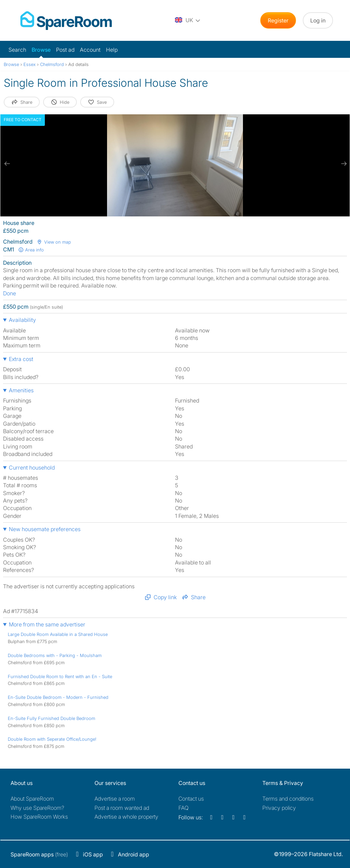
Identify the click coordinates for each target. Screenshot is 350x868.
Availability (22, 320)
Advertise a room (115, 799)
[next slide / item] (343, 164)
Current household (32, 468)
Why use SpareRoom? (37, 808)
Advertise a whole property (126, 817)
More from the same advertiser (47, 624)
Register (278, 20)
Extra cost (21, 359)
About (32, 799)
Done (10, 293)
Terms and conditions (288, 799)
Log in (318, 20)
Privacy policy (279, 808)
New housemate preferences (45, 529)
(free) (39, 854)
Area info (31, 250)
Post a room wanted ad (122, 808)
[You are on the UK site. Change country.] (188, 20)
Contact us (191, 799)
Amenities (21, 390)
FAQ (183, 808)
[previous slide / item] (7, 164)
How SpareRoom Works (39, 817)
